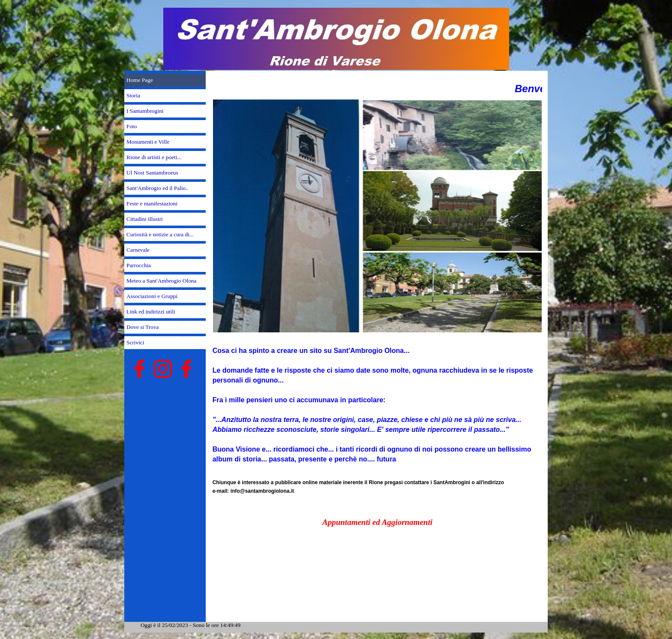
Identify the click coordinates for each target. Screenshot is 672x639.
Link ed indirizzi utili (151, 312)
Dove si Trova (143, 327)
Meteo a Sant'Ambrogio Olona (161, 281)
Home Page (140, 80)
